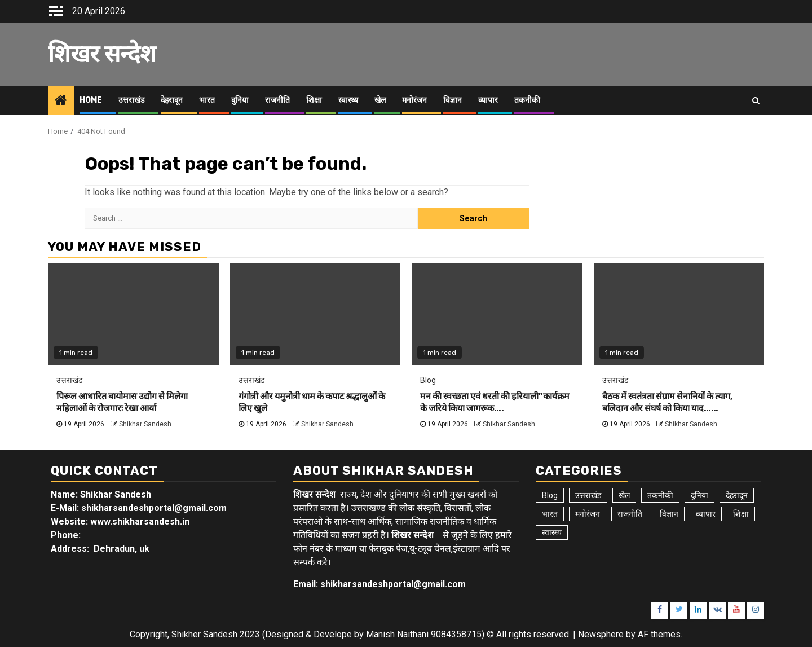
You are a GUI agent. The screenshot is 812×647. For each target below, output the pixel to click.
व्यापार (488, 100)
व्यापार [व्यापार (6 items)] (706, 514)
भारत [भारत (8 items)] (550, 514)
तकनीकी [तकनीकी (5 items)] (660, 495)
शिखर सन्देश (102, 54)
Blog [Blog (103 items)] (550, 495)
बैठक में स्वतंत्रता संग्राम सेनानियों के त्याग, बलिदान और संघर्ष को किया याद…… (667, 402)
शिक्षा (314, 100)
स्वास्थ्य (348, 100)
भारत (207, 100)
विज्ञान (453, 100)
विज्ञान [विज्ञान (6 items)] (669, 514)
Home (91, 100)
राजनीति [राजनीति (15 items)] (630, 514)
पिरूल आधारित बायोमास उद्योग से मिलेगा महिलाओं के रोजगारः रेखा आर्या (122, 402)
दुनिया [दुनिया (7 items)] (700, 495)
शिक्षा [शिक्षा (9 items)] (741, 514)
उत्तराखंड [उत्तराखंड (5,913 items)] (588, 495)
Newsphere (601, 634)
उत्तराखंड (131, 100)
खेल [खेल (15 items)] (624, 495)
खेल (380, 100)
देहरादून (172, 100)
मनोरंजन (414, 100)
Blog (428, 380)
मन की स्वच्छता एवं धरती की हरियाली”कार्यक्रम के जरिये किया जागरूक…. (495, 402)
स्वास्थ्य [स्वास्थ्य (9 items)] (552, 532)
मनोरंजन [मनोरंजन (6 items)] (588, 514)
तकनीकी (527, 100)
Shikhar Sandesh (145, 424)
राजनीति (277, 100)
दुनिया (240, 100)
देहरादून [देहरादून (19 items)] (737, 495)
